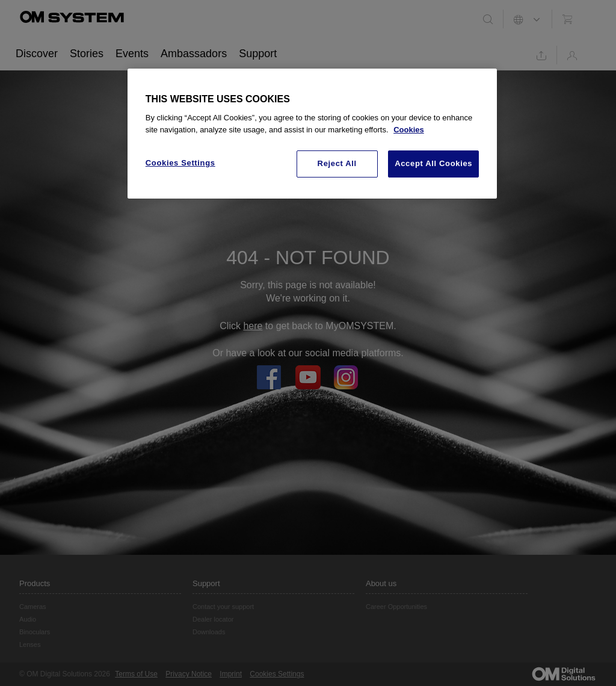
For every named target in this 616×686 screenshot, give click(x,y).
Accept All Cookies (433, 163)
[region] (312, 134)
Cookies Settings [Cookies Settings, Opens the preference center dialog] (180, 163)
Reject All (337, 163)
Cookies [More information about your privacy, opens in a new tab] (409, 130)
